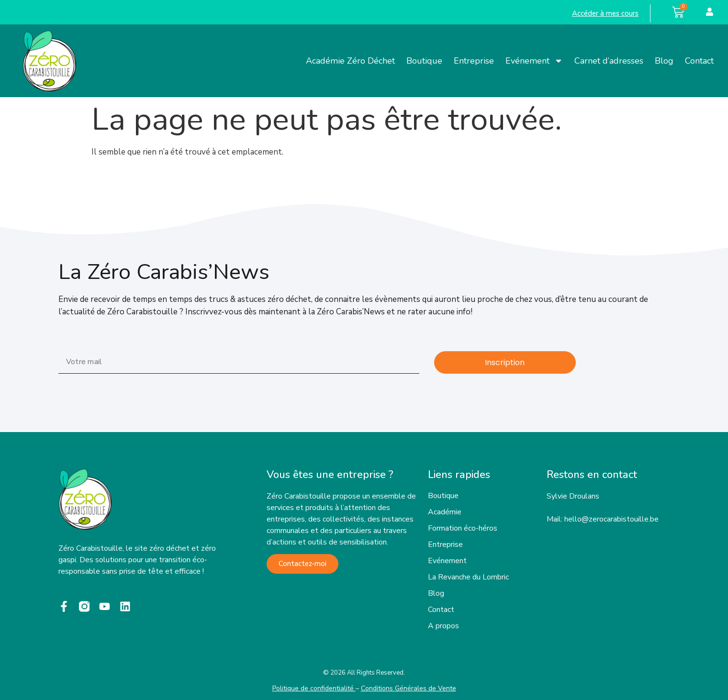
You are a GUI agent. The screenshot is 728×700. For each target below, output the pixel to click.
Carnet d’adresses (609, 61)
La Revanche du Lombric (468, 578)
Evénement (534, 61)
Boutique (424, 61)
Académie (445, 512)
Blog (664, 61)
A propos (443, 626)
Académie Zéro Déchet (350, 61)
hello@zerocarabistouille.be (611, 519)
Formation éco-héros (463, 529)
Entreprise (474, 61)
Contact (699, 61)
